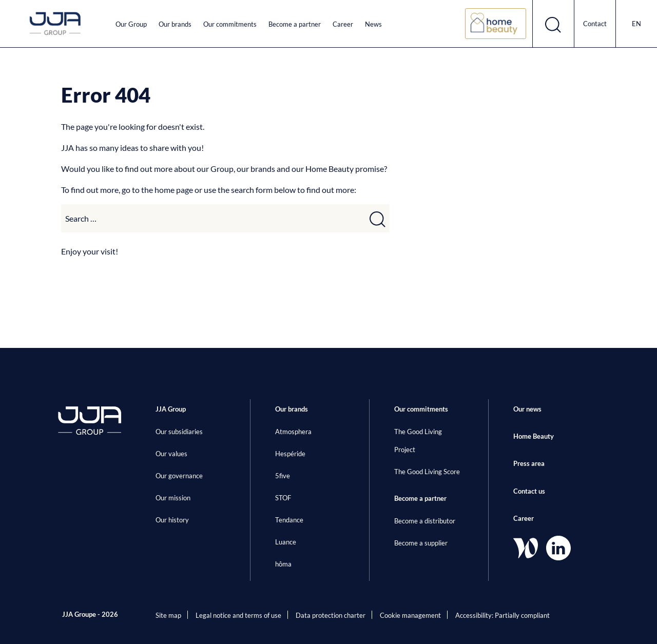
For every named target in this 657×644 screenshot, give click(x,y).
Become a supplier (421, 543)
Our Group (131, 24)
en (636, 24)
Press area (529, 463)
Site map (168, 615)
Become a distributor (425, 521)
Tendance (289, 520)
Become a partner (295, 24)
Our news (527, 409)
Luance (286, 542)
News (373, 24)
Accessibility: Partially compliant (503, 615)
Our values (171, 454)
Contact (595, 24)
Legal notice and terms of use (238, 615)
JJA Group (171, 409)
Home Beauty (534, 436)
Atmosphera (293, 432)
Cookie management (410, 615)
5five (283, 476)
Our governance (179, 476)
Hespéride (290, 454)
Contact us (529, 491)
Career (343, 24)
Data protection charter (331, 615)
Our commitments (230, 24)
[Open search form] (554, 24)
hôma (283, 564)
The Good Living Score (427, 472)
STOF (283, 498)
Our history (172, 520)
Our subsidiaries (179, 432)
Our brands (175, 24)
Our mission (173, 498)
